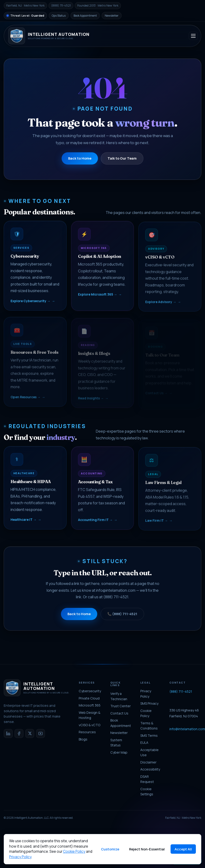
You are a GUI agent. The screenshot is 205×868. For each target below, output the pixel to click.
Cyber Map (119, 752)
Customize (110, 849)
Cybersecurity (90, 691)
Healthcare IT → (24, 522)
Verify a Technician (119, 696)
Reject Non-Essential (147, 849)
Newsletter (112, 16)
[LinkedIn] (8, 733)
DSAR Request (147, 779)
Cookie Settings (147, 792)
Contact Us (119, 713)
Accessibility (150, 769)
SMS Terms (149, 735)
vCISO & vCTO (89, 725)
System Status (116, 743)
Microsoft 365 (90, 705)
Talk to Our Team (122, 158)
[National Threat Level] (25, 16)
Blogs (83, 739)
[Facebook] (19, 733)
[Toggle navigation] (193, 36)
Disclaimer (148, 762)
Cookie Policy (146, 713)
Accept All (183, 849)
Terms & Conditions (149, 726)
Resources (87, 732)
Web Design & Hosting (89, 715)
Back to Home (80, 158)
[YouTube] (41, 733)
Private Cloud (89, 698)
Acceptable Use (149, 752)
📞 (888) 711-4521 (122, 618)
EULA (144, 743)
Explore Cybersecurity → (30, 304)
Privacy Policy (146, 694)
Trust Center (121, 706)
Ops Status (59, 16)
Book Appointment (85, 16)
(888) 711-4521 (116, 601)
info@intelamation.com (116, 594)
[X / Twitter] (30, 733)
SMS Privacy (149, 703)
